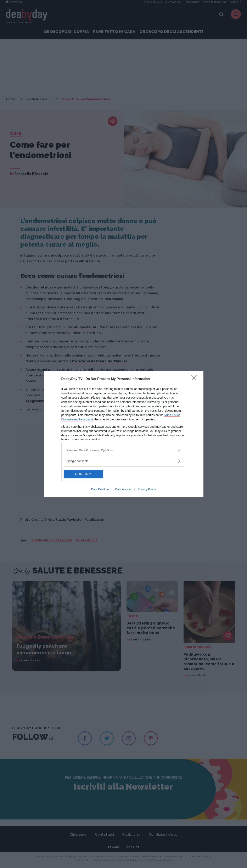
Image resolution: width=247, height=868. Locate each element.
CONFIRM (83, 474)
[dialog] (124, 434)
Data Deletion (100, 489)
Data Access (123, 489)
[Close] (195, 379)
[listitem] (124, 450)
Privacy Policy (147, 489)
